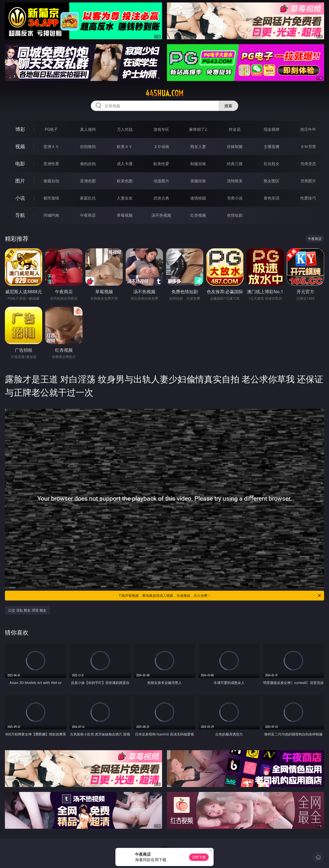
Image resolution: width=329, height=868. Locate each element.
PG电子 (51, 129)
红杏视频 (198, 215)
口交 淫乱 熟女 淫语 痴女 (27, 610)
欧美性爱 (161, 164)
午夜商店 (88, 215)
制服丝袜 (198, 164)
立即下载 (199, 857)
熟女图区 (272, 181)
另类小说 (235, 198)
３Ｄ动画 (161, 147)
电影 (20, 164)
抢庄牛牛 (308, 129)
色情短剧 (235, 215)
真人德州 (88, 129)
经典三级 (235, 164)
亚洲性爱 (51, 164)
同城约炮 (51, 215)
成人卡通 (125, 164)
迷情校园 (198, 198)
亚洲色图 (88, 181)
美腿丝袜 (198, 181)
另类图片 (308, 181)
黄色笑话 (272, 198)
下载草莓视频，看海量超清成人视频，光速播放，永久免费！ (220, 596)
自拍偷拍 (88, 147)
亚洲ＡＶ (51, 147)
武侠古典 (161, 198)
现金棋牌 (272, 129)
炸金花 (235, 129)
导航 (20, 215)
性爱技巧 (308, 198)
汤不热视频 (161, 215)
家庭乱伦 (88, 198)
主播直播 (272, 147)
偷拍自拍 (88, 164)
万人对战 (125, 129)
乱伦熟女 (272, 164)
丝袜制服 (235, 147)
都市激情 (51, 198)
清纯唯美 (235, 181)
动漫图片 (161, 181)
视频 (20, 146)
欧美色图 (125, 181)
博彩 (20, 129)
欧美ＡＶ (125, 147)
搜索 (228, 106)
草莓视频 (125, 215)
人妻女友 (125, 198)
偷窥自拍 (51, 181)
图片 (20, 181)
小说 (20, 198)
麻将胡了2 (198, 129)
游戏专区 (161, 129)
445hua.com (164, 93)
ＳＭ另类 (308, 147)
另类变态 (308, 164)
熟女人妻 (198, 147)
